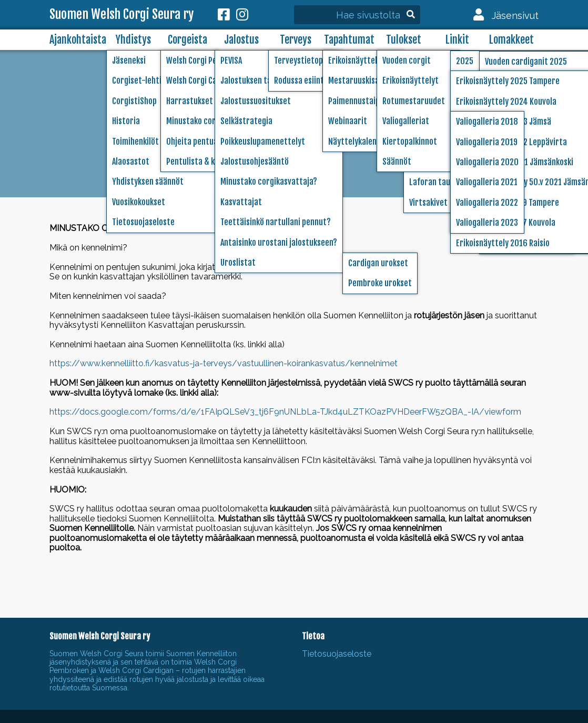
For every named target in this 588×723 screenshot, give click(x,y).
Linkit (457, 40)
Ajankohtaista (78, 40)
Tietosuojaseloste (337, 654)
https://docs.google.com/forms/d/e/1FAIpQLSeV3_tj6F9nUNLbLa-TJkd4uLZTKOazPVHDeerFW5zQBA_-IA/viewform (285, 412)
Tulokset (404, 40)
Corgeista (187, 40)
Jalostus (241, 40)
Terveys (296, 40)
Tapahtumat (349, 40)
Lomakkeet (511, 40)
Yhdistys (133, 40)
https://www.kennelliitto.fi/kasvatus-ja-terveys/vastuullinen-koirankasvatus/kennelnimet (224, 363)
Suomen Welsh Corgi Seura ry (121, 15)
